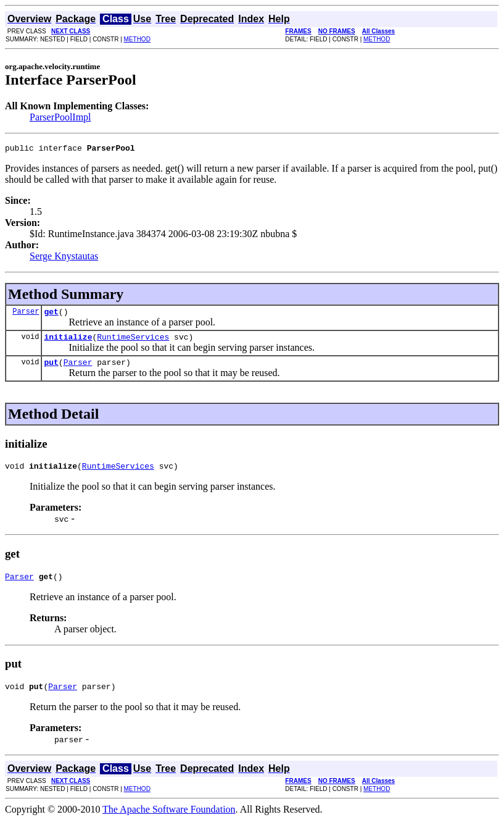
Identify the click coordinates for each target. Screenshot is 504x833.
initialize (68, 342)
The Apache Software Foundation (169, 822)
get (51, 315)
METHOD (137, 39)
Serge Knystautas (64, 258)
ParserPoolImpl (60, 117)
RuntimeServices (133, 342)
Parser (26, 315)
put (51, 369)
